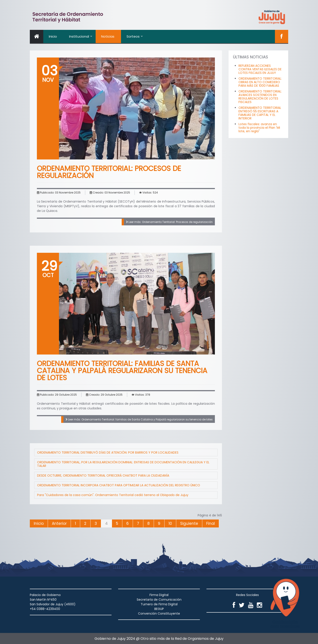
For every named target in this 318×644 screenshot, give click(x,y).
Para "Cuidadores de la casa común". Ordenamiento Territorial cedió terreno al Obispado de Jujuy (113, 495)
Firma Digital (159, 595)
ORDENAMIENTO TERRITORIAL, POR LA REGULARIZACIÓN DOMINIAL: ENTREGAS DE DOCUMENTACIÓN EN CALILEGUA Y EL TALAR (123, 464)
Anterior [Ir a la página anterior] (59, 523)
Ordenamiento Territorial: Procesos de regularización (109, 172)
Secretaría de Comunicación (159, 600)
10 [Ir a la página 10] (170, 523)
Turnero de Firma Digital (159, 604)
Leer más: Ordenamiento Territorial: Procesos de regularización (169, 222)
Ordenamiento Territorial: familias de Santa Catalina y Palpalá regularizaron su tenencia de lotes (122, 371)
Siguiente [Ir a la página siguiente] (189, 523)
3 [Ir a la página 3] (96, 523)
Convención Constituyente (159, 613)
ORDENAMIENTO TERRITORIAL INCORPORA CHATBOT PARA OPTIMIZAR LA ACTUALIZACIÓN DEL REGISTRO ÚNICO (119, 485)
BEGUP (159, 609)
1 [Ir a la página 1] (75, 523)
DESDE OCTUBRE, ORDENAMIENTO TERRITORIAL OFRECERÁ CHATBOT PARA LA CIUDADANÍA (103, 475)
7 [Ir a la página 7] (138, 523)
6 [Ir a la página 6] (128, 523)
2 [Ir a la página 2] (85, 523)
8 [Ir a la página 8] (149, 523)
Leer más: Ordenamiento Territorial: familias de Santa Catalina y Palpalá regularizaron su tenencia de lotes (139, 419)
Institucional (79, 36)
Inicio (53, 36)
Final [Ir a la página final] (211, 523)
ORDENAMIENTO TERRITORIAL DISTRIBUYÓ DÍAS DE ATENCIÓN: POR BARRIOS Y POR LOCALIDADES (108, 452)
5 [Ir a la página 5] (117, 523)
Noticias (108, 36)
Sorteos (133, 36)
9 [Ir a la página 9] (159, 523)
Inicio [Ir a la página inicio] (39, 523)
